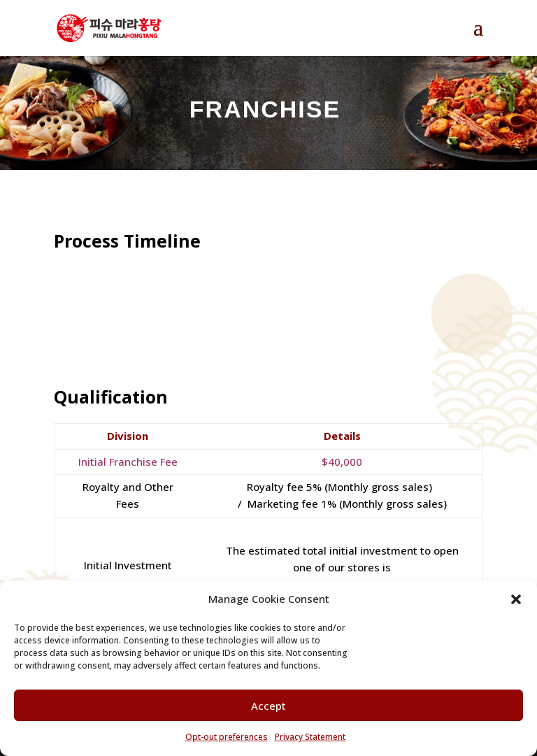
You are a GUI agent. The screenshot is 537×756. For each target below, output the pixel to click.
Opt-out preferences (227, 737)
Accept (268, 706)
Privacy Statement (310, 737)
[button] (516, 599)
